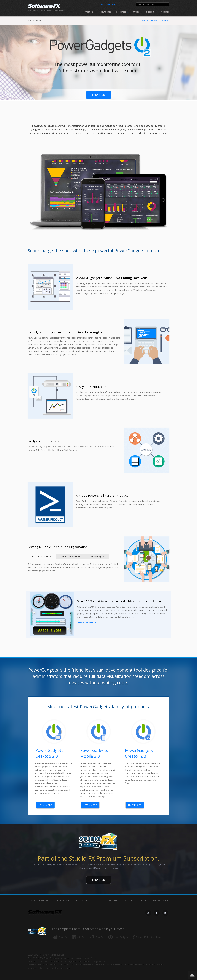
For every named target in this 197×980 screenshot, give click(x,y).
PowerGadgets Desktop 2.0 (49, 753)
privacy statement (111, 901)
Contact (165, 12)
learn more (99, 95)
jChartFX (99, 937)
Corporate (85, 901)
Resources (57, 901)
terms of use (128, 901)
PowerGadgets (35, 20)
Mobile (154, 21)
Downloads (106, 12)
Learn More (99, 880)
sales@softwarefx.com (108, 4)
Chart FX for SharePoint (150, 937)
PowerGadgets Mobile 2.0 (94, 753)
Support (75, 901)
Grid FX (81, 937)
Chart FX (63, 937)
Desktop (144, 21)
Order (66, 901)
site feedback (150, 901)
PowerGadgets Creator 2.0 (139, 753)
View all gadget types (88, 622)
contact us (163, 901)
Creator (164, 21)
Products (33, 901)
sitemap (139, 901)
